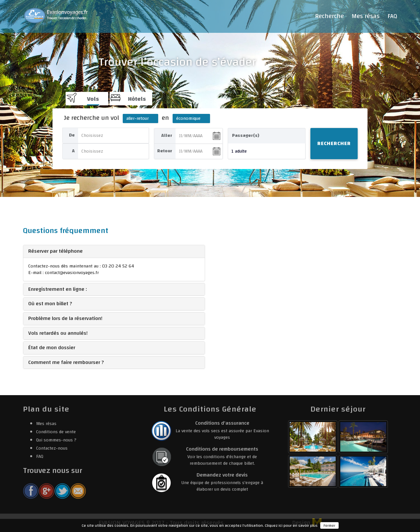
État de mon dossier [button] (52, 348)
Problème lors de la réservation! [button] (65, 318)
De (72, 135)
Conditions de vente (56, 432)
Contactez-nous (52, 448)
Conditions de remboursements (222, 449)
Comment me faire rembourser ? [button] (66, 362)
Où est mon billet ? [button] (50, 304)
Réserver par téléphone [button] (55, 251)
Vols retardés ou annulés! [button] (58, 333)
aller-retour (137, 118)
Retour (165, 151)
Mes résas (366, 16)
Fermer (329, 525)
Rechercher (334, 143)
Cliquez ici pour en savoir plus (291, 525)
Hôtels (137, 99)
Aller (167, 136)
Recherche (329, 16)
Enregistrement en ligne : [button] (58, 289)
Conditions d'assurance (222, 423)
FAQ (392, 16)
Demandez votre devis (222, 475)
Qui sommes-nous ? (56, 440)
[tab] (114, 251)
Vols (93, 99)
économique (188, 118)
